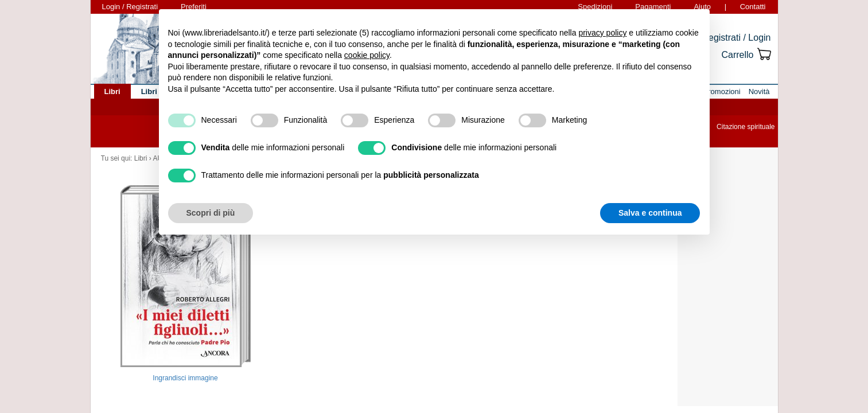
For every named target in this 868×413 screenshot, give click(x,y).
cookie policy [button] (367, 55)
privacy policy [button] (602, 33)
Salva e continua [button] (650, 213)
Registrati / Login (736, 38)
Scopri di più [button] (211, 213)
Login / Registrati (130, 7)
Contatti (753, 7)
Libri (141, 158)
